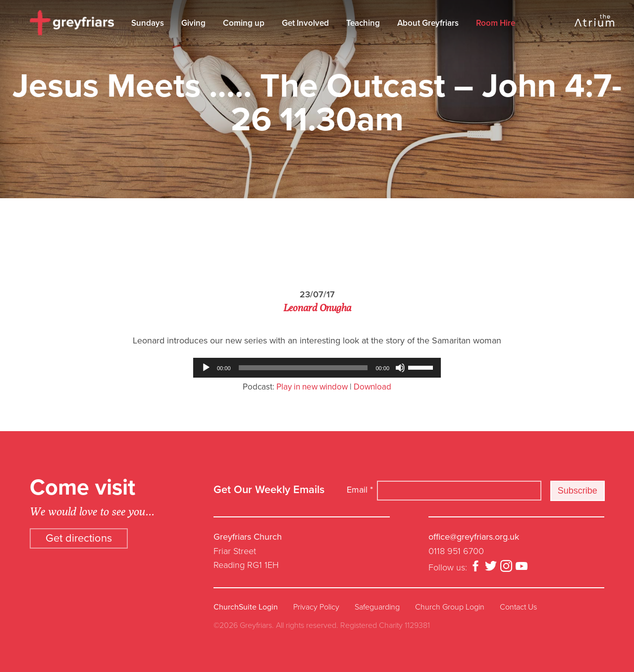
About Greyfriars (428, 23)
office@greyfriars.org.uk (474, 537)
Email (360, 490)
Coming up (244, 23)
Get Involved (305, 23)
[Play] (206, 368)
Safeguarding (377, 607)
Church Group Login (450, 607)
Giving (193, 23)
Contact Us (518, 607)
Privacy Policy (316, 607)
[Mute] (400, 368)
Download (372, 387)
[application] (317, 368)
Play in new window (312, 387)
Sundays (148, 23)
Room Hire (496, 23)
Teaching (363, 23)
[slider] (303, 368)
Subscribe (578, 491)
